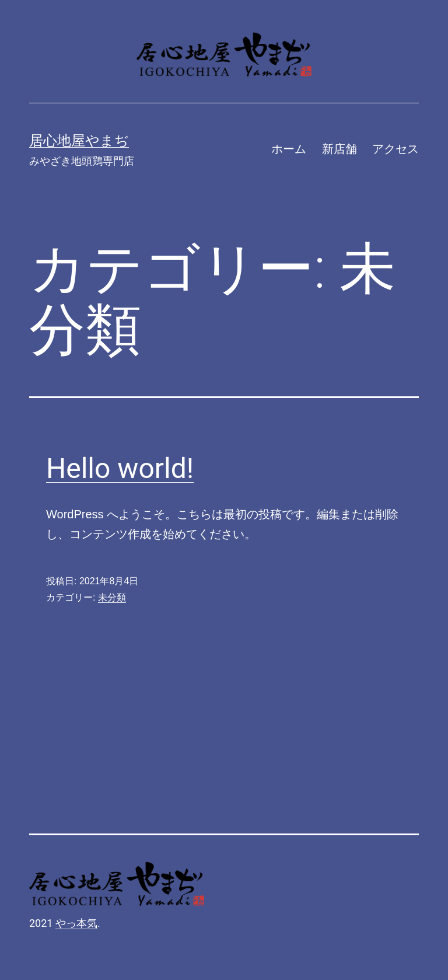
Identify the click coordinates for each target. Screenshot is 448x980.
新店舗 (339, 149)
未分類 (112, 597)
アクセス (395, 149)
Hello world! (120, 468)
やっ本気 (76, 923)
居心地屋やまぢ (79, 141)
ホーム (289, 149)
